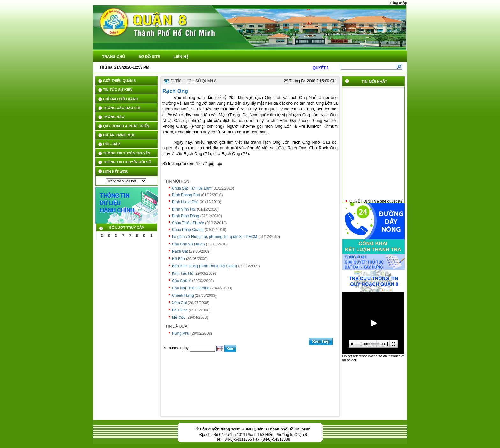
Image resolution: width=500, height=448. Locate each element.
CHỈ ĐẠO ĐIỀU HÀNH (120, 99)
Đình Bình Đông (185, 216)
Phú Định (180, 310)
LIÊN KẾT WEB (115, 172)
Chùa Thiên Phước (188, 223)
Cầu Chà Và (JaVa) (188, 244)
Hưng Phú (181, 333)
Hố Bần (178, 259)
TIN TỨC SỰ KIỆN (118, 90)
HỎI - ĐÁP (111, 144)
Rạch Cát (180, 251)
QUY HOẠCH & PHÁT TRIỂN (126, 126)
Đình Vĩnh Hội (184, 209)
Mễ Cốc (179, 317)
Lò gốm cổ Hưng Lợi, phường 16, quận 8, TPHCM (215, 237)
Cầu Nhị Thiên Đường (191, 288)
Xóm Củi (179, 303)
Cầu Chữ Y (181, 281)
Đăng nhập (398, 3)
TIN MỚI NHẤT (375, 82)
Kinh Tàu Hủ (183, 273)
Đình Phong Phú (186, 195)
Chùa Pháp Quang (188, 230)
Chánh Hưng (183, 295)
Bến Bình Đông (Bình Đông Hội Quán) (204, 266)
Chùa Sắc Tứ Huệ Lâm (192, 188)
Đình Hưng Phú (185, 202)
